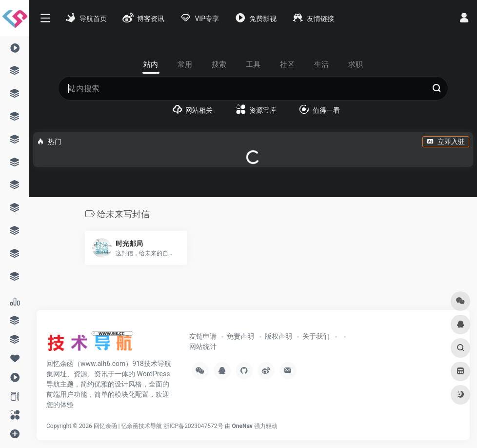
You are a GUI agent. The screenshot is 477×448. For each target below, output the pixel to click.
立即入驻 (446, 142)
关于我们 (316, 336)
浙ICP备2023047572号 (193, 426)
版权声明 (278, 336)
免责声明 (240, 336)
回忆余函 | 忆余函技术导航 (128, 426)
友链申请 (203, 336)
